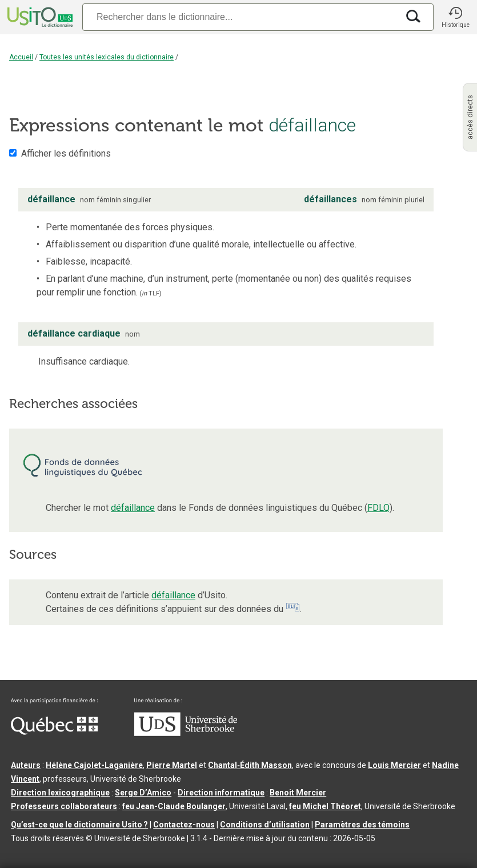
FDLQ (378, 508)
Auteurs (26, 765)
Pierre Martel (172, 765)
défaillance (133, 508)
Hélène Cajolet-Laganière (94, 765)
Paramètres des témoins (362, 825)
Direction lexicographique (60, 793)
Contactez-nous (184, 825)
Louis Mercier (394, 765)
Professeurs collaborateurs (64, 806)
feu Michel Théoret (325, 806)
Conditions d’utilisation (265, 825)
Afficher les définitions (66, 153)
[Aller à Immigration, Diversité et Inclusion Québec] (54, 732)
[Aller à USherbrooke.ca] (186, 733)
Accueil (21, 57)
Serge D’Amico (143, 793)
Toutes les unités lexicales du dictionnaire (107, 57)
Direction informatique (221, 793)
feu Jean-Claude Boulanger (174, 806)
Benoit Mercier (298, 793)
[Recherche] (240, 17)
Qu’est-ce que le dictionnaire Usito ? (79, 825)
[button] (455, 17)
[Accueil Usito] (39, 17)
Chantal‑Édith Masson (250, 765)
